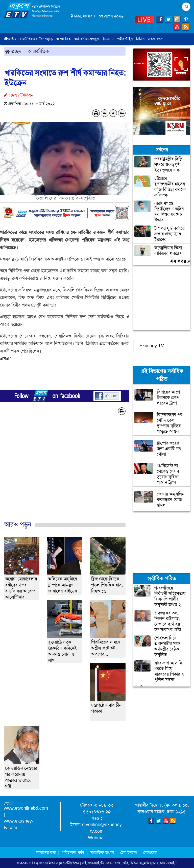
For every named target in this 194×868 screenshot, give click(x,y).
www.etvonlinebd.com (26, 808)
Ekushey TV (152, 346)
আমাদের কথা (46, 852)
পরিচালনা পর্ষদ (73, 852)
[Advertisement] (65, 473)
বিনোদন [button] (110, 39)
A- (105, 113)
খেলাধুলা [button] (96, 39)
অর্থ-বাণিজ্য (81, 39)
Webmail (97, 838)
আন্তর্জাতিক (39, 51)
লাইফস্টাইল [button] (127, 39)
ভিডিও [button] (142, 39)
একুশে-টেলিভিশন (68, 863)
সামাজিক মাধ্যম (102, 852)
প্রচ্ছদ (13, 51)
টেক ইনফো (129, 852)
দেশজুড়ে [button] (49, 39)
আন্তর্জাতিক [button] (65, 39)
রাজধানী (36, 39)
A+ (122, 113)
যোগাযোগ (151, 852)
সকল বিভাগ (157, 39)
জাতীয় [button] (14, 39)
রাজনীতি (25, 39)
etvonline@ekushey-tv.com (103, 828)
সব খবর (180, 261)
